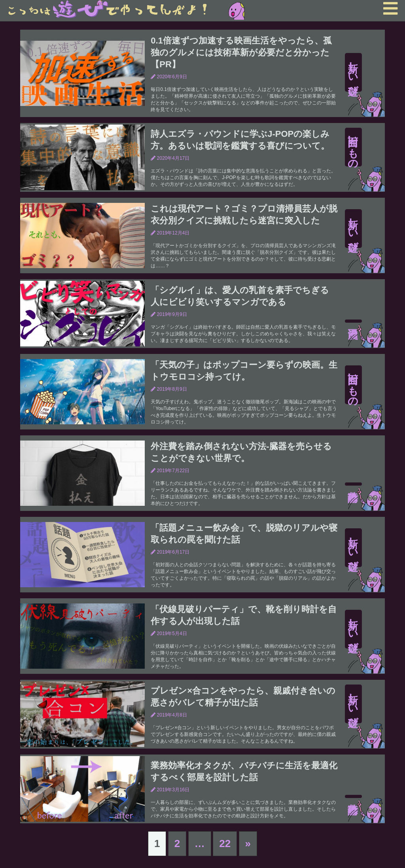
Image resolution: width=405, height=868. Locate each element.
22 (225, 843)
